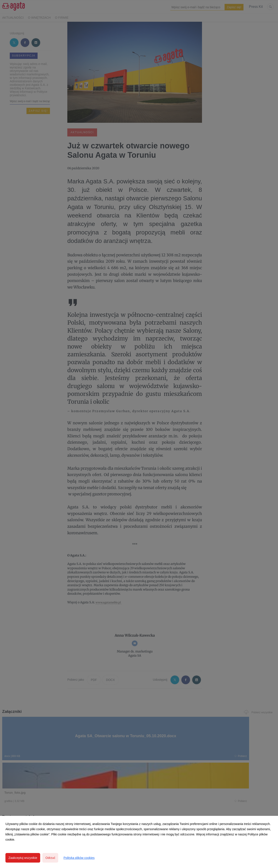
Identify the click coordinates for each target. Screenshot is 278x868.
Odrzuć (50, 858)
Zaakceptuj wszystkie (23, 858)
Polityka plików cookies (79, 858)
